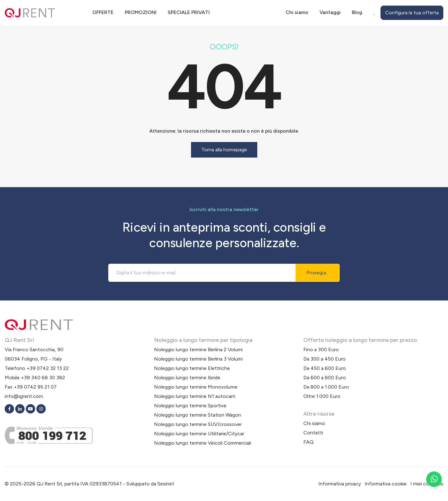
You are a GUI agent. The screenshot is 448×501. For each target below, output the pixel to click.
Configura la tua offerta (412, 13)
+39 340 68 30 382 (43, 378)
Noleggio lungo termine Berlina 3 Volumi (198, 359)
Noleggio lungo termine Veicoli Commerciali (203, 443)
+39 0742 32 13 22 (48, 368)
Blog (357, 12)
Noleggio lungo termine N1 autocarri (195, 396)
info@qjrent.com (24, 396)
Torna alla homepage (224, 150)
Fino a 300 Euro (321, 350)
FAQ (308, 442)
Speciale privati (189, 12)
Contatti (313, 433)
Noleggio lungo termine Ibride (187, 378)
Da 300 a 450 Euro (324, 359)
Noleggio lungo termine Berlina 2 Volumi (198, 350)
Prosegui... (318, 273)
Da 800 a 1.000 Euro (326, 387)
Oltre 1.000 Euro (322, 396)
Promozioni (141, 12)
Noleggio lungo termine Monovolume (196, 387)
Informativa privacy (340, 484)
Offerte (103, 12)
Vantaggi (330, 12)
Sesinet (166, 484)
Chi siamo (297, 12)
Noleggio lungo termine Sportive (190, 406)
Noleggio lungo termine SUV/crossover (198, 424)
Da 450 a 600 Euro (325, 368)
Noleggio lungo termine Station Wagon (198, 415)
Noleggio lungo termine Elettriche (192, 368)
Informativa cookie (386, 484)
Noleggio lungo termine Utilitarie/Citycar (199, 434)
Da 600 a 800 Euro (325, 378)
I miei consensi (427, 484)
